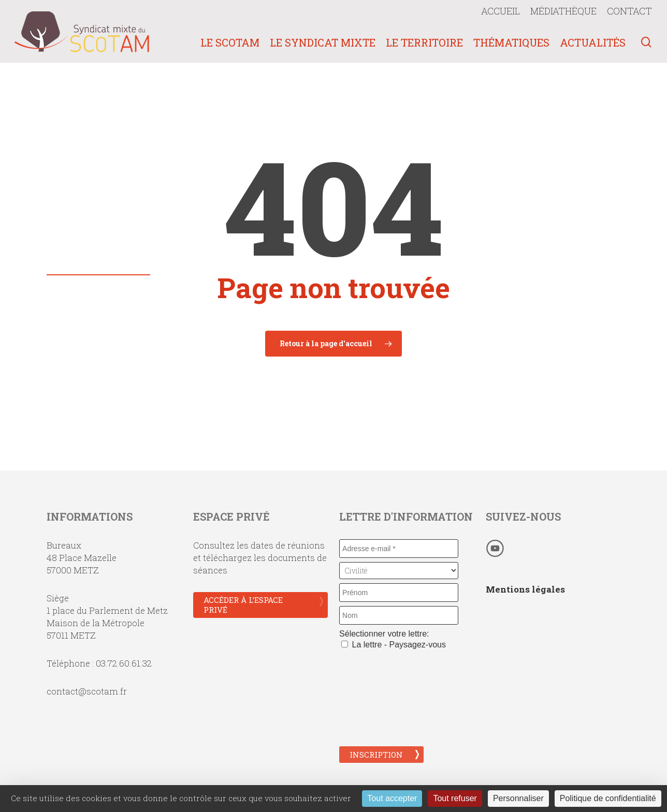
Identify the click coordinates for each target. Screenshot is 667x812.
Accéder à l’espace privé (243, 605)
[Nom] (399, 615)
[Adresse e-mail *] (399, 549)
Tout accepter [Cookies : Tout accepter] (392, 798)
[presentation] (382, 697)
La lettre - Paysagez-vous (394, 645)
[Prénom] (399, 593)
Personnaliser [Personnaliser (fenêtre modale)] (518, 798)
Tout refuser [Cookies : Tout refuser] (455, 798)
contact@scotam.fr (87, 691)
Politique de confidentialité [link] (608, 798)
